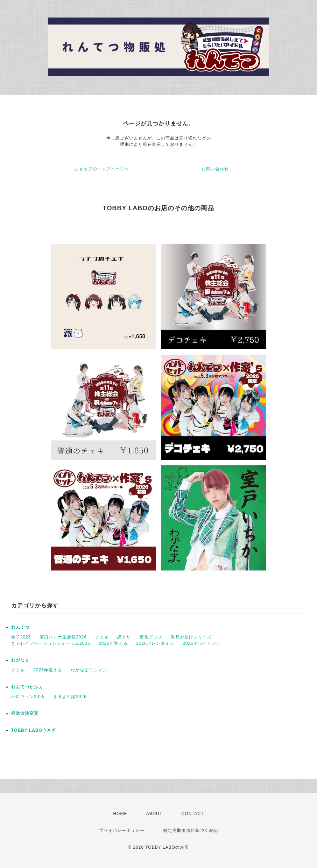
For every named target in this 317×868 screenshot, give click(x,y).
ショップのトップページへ (102, 169)
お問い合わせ (215, 169)
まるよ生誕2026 (70, 697)
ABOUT (154, 814)
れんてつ (20, 627)
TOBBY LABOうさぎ (34, 730)
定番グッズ (151, 637)
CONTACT (192, 814)
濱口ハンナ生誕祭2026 (63, 637)
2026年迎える (113, 643)
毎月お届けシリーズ (191, 637)
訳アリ (124, 637)
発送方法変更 (25, 713)
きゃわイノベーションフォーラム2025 (51, 643)
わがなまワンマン (89, 670)
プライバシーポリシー (122, 831)
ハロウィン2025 (28, 697)
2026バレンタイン (155, 643)
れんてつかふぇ (27, 687)
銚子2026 (21, 637)
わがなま (20, 660)
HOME (120, 814)
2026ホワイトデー (202, 643)
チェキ (102, 637)
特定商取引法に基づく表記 (191, 831)
